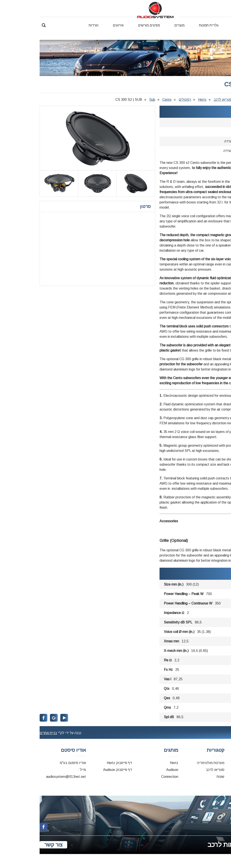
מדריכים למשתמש (218, 784)
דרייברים (225, 770)
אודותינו (199, 25)
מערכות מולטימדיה (171, 763)
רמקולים (145, 100)
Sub (113, 100)
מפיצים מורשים (109, 25)
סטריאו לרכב (183, 100)
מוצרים (140, 25)
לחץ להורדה (193, 141)
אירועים (79, 25)
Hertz (163, 100)
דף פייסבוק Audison (78, 770)
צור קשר (224, 31)
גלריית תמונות (169, 25)
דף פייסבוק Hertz (80, 763)
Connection (130, 777)
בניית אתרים (9, 733)
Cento (127, 100)
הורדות (54, 25)
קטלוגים (225, 777)
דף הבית (225, 25)
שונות (181, 777)
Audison (133, 770)
